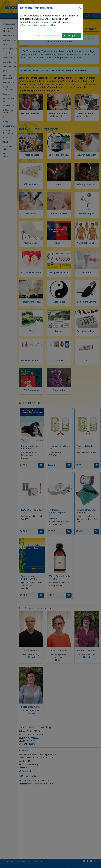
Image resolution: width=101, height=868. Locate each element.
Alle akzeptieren (71, 36)
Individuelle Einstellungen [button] (47, 36)
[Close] (80, 8)
